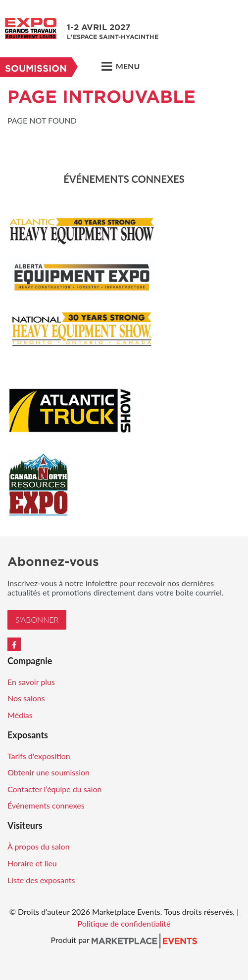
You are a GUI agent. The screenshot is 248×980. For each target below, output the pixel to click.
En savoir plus (31, 682)
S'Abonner (37, 619)
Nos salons (26, 698)
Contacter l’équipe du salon (54, 789)
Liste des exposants (41, 880)
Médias (20, 715)
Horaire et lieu (32, 863)
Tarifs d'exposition (39, 756)
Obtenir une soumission (49, 772)
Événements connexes (46, 805)
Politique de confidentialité (124, 923)
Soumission (36, 68)
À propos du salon (39, 846)
